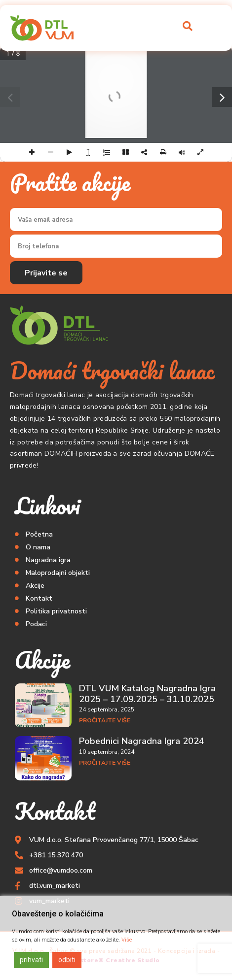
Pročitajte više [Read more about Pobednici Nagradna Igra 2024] (105, 763)
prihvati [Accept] (31, 960)
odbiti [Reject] (67, 960)
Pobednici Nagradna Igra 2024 (142, 741)
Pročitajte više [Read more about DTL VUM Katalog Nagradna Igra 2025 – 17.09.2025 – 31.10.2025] (105, 720)
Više (127, 940)
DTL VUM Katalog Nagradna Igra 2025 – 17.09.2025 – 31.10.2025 (147, 694)
